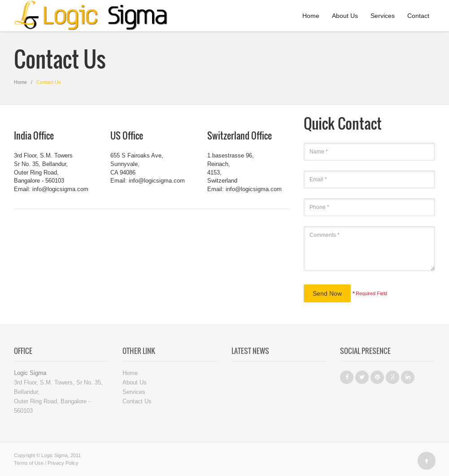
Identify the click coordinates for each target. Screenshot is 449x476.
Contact (418, 16)
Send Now (327, 293)
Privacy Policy (63, 464)
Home (311, 16)
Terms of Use (29, 464)
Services (383, 16)
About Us (345, 16)
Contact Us (137, 402)
